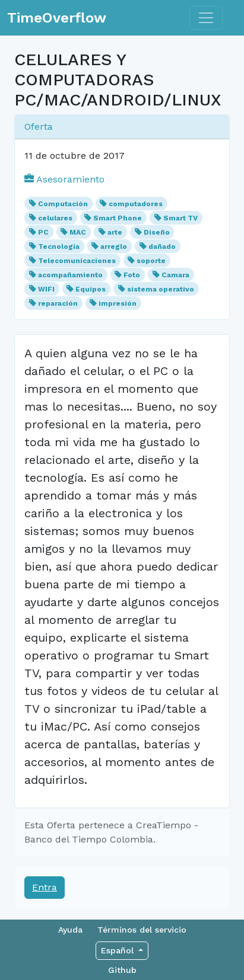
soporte (151, 261)
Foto (132, 275)
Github (122, 970)
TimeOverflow (57, 18)
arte (115, 232)
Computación (63, 204)
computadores (136, 204)
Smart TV (180, 218)
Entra (45, 887)
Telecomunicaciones (77, 261)
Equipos (91, 289)
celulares (55, 218)
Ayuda (70, 930)
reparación (58, 303)
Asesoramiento (64, 179)
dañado (162, 246)
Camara (175, 275)
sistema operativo (161, 289)
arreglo (114, 246)
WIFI (46, 289)
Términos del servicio (142, 930)
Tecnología (59, 246)
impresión (118, 303)
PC (43, 232)
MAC (78, 232)
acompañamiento (70, 275)
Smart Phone (118, 218)
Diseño (157, 232)
